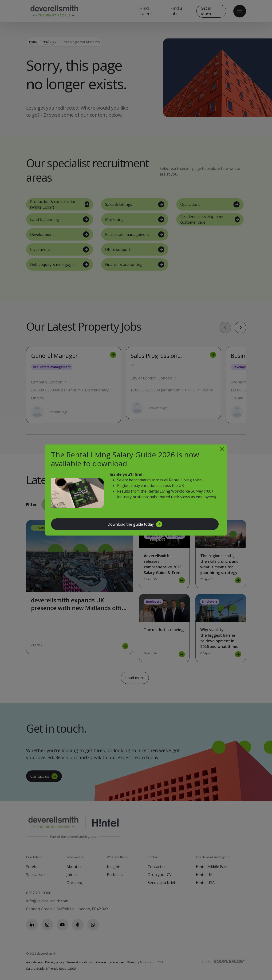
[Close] (222, 449)
